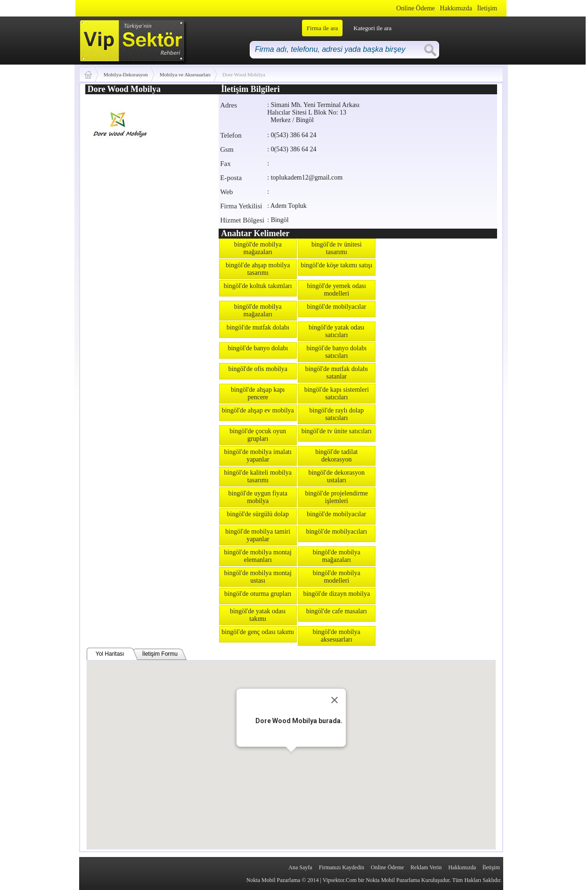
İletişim (487, 8)
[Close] (335, 700)
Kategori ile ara (372, 28)
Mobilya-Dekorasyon (126, 74)
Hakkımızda (456, 8)
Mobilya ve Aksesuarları (185, 74)
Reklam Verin (426, 867)
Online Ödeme (416, 8)
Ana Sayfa (300, 867)
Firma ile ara (322, 28)
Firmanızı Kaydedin (342, 867)
